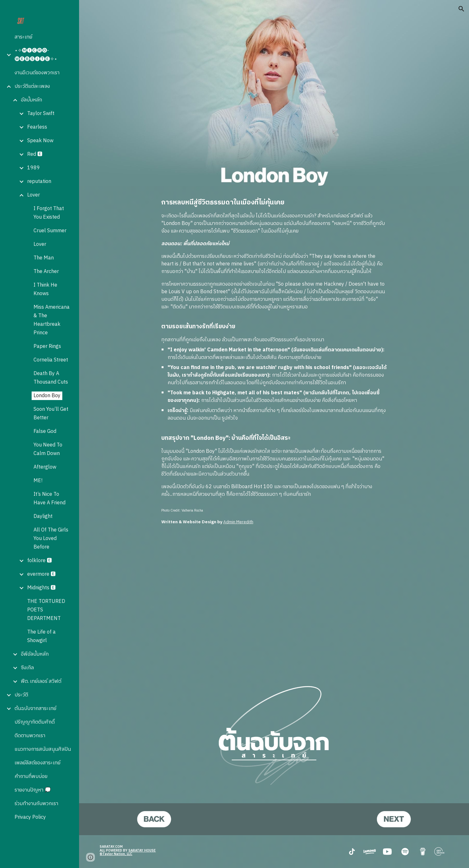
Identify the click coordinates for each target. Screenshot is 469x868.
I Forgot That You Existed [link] (49, 213)
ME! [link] (38, 481)
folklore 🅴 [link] (40, 561)
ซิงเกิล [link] (27, 668)
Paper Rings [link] (47, 346)
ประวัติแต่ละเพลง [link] (32, 86)
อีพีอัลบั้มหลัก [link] (35, 654)
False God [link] (45, 431)
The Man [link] (44, 258)
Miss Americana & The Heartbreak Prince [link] (52, 320)
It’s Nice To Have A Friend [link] (49, 499)
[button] (461, 9)
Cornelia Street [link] (51, 360)
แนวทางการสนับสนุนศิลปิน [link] (43, 749)
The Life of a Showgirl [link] (41, 636)
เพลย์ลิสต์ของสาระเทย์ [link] (37, 763)
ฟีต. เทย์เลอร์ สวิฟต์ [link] (41, 681)
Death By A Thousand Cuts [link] (51, 378)
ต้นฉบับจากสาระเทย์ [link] (35, 709)
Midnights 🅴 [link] (41, 588)
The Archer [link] (46, 272)
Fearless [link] (37, 127)
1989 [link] (34, 168)
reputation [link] (39, 182)
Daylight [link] (43, 516)
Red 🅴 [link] (35, 154)
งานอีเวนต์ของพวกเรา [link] (37, 73)
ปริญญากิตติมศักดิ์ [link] (35, 722)
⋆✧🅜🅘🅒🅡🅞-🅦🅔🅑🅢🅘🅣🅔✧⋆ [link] (36, 55)
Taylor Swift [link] (41, 114)
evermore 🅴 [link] (41, 574)
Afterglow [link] (45, 467)
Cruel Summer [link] (50, 231)
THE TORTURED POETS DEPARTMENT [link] (46, 610)
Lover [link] (34, 195)
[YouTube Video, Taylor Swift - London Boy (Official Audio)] (274, 599)
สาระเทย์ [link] (23, 37)
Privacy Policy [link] (30, 817)
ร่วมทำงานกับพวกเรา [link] (36, 804)
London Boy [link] (47, 396)
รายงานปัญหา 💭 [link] (33, 790)
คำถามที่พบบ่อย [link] (31, 777)
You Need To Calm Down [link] (48, 449)
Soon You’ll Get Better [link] (51, 414)
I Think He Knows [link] (45, 289)
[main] (274, 348)
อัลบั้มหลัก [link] (31, 100)
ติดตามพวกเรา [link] (30, 736)
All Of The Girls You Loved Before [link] (51, 539)
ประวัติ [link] (21, 695)
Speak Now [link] (40, 141)
